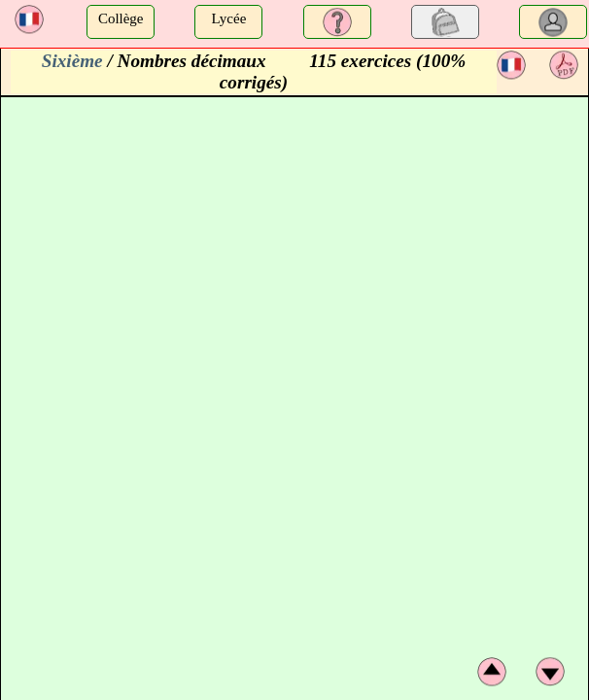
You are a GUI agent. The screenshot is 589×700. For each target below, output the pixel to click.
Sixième (72, 61)
